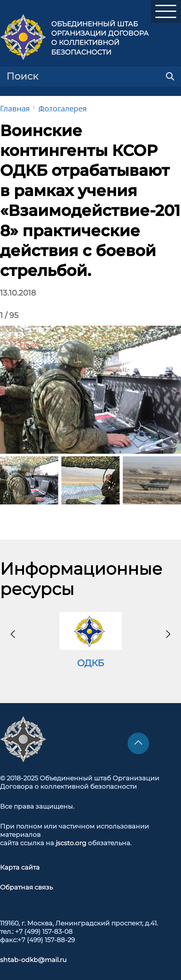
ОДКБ (90, 663)
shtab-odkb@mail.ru (33, 960)
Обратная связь (26, 887)
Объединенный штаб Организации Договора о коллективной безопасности (100, 38)
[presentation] (13, 634)
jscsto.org (71, 843)
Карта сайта (20, 867)
